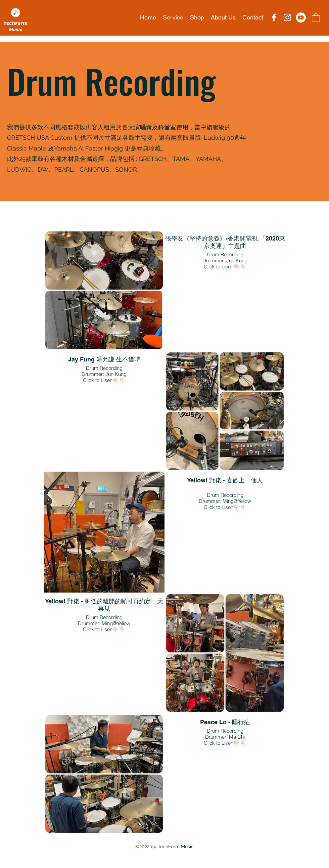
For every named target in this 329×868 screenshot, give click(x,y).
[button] (316, 17)
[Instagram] (287, 17)
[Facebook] (274, 17)
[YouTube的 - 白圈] (301, 17)
